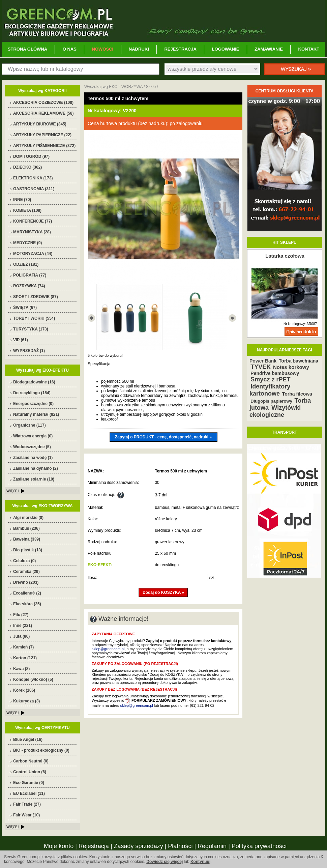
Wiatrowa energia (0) (33, 436)
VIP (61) (21, 340)
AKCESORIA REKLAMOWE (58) (43, 113)
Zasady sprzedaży (139, 846)
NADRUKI (139, 49)
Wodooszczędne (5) (32, 447)
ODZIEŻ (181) (26, 264)
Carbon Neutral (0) (31, 761)
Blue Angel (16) (28, 740)
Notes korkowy (291, 367)
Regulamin (212, 846)
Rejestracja (94, 846)
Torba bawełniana (299, 361)
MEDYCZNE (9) (27, 243)
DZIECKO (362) (27, 167)
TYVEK (261, 367)
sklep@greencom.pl (108, 649)
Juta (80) (21, 636)
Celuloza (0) (24, 561)
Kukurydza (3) (26, 701)
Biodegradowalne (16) (34, 382)
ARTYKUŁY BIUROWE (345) (40, 124)
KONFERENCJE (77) (33, 221)
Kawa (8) (21, 669)
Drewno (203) (26, 582)
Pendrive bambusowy (275, 373)
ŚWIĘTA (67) (25, 308)
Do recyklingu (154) (32, 393)
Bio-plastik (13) (28, 550)
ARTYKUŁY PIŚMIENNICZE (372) (44, 146)
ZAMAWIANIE (269, 49)
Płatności (180, 846)
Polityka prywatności (259, 846)
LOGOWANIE (226, 49)
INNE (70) (22, 200)
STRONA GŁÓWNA (27, 49)
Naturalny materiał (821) (36, 414)
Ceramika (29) (26, 572)
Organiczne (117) (29, 425)
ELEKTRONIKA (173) (33, 178)
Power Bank (263, 361)
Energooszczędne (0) (33, 404)
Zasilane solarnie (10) (34, 479)
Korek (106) (24, 690)
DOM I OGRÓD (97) (31, 156)
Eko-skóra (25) (27, 604)
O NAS (70, 49)
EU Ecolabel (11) (29, 793)
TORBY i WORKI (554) (34, 318)
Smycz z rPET (270, 379)
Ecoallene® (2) (27, 593)
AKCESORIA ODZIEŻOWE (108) (43, 103)
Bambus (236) (26, 528)
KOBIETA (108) (27, 210)
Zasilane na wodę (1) (33, 458)
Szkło (151, 87)
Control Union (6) (30, 772)
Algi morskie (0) (28, 518)
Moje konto (59, 846)
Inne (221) (23, 626)
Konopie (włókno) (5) (33, 679)
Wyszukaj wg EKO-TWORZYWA (113, 87)
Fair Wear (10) (26, 815)
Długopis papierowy (271, 401)
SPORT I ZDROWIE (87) (36, 297)
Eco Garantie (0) (29, 783)
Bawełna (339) (27, 539)
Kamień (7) (23, 647)
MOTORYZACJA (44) (33, 254)
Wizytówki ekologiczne (275, 411)
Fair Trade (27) (27, 804)
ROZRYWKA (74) (29, 286)
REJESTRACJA (180, 49)
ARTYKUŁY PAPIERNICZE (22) (42, 135)
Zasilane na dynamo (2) (36, 468)
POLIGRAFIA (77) (30, 275)
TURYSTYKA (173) (31, 329)
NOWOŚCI (103, 49)
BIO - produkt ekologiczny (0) (41, 750)
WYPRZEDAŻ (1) (29, 351)
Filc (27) (21, 615)
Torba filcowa (297, 394)
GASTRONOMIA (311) (34, 189)
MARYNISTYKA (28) (32, 232)
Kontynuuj (200, 862)
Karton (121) (25, 658)
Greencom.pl (163, 21)
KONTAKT (309, 49)
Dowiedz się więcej (165, 862)
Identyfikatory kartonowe (270, 390)
